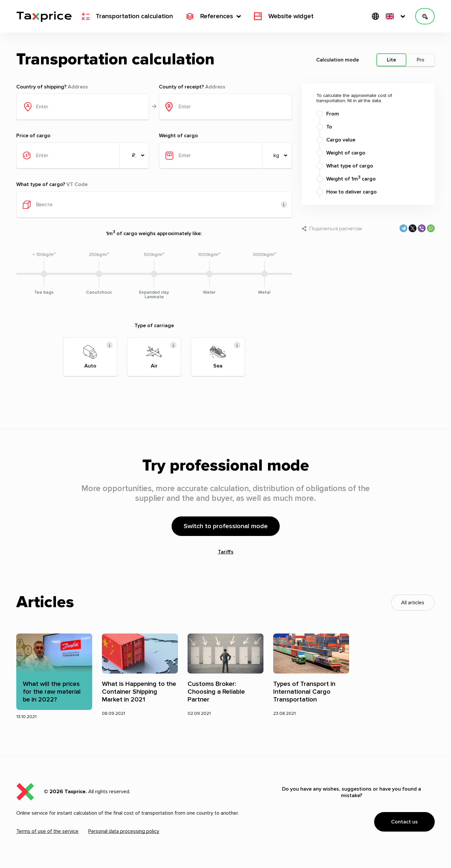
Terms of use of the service (47, 831)
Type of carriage (154, 326)
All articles (413, 603)
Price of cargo (33, 136)
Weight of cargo (178, 136)
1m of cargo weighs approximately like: (154, 233)
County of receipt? (192, 87)
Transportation (127, 16)
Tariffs (226, 552)
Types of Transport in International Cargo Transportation (304, 692)
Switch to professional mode (226, 526)
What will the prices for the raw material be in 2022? (52, 692)
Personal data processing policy (124, 831)
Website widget (284, 16)
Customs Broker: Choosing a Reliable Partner (216, 692)
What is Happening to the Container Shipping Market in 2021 (139, 692)
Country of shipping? (52, 87)
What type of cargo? (52, 184)
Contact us (404, 822)
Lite (391, 60)
